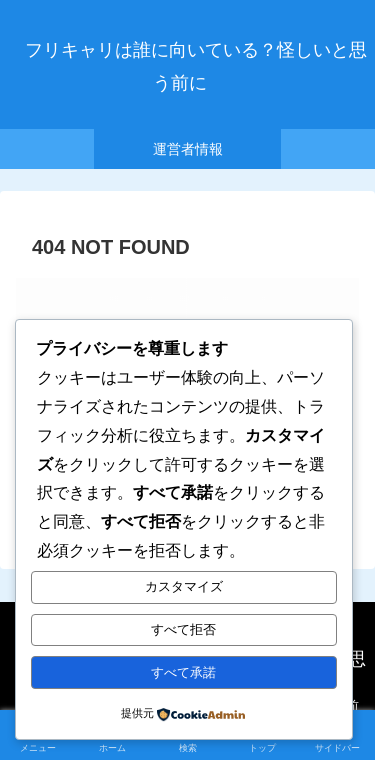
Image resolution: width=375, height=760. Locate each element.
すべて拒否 (183, 629)
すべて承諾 (183, 672)
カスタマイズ (184, 586)
